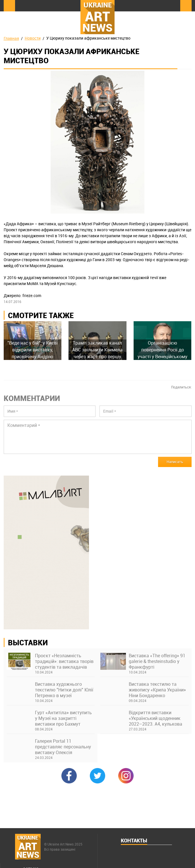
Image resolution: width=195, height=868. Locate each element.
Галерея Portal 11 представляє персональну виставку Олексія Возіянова (63, 747)
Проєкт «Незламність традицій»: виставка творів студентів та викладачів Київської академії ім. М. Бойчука (64, 661)
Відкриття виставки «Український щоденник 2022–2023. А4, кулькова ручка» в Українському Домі (155, 718)
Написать (175, 462)
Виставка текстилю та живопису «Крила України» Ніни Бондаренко (157, 690)
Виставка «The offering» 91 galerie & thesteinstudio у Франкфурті (157, 661)
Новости (33, 38)
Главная (11, 38)
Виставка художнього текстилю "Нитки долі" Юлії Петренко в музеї (64, 690)
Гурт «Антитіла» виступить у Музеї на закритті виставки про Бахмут (63, 718)
